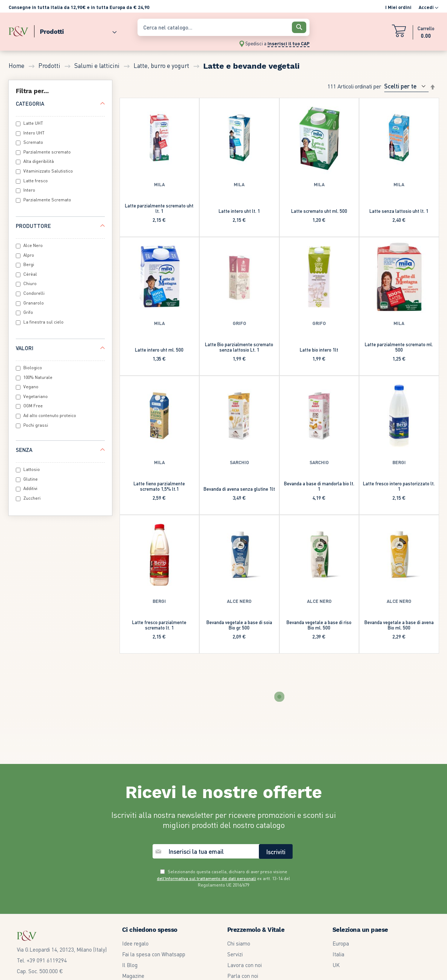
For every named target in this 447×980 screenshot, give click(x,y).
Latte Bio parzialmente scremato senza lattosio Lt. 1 (239, 347)
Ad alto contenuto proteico (50, 415)
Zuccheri (32, 498)
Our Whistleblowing (250, 943)
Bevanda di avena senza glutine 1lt (239, 489)
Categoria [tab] (30, 104)
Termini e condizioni (250, 900)
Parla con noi (243, 889)
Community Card (141, 911)
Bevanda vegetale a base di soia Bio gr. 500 (239, 625)
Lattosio (32, 469)
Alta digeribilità (39, 161)
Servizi (235, 868)
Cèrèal (30, 274)
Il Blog (130, 879)
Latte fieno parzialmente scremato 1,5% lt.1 (159, 486)
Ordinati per (368, 86)
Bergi (29, 264)
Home (17, 65)
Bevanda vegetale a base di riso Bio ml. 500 (319, 625)
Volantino (133, 900)
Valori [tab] (25, 348)
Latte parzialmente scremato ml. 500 (399, 347)
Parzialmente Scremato (47, 200)
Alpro (29, 255)
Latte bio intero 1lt (319, 350)
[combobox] (223, 27)
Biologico (33, 368)
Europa (341, 857)
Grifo (28, 312)
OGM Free (33, 406)
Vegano (31, 387)
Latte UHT (33, 123)
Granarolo (34, 303)
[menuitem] (75, 30)
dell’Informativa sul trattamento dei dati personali (206, 792)
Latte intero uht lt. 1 (239, 211)
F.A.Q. (128, 922)
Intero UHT (34, 133)
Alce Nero (33, 245)
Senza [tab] (24, 450)
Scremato (33, 142)
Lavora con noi (245, 879)
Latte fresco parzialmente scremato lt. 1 (159, 625)
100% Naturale (38, 377)
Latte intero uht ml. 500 (159, 350)
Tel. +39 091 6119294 (42, 874)
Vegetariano (36, 396)
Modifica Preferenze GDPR (258, 933)
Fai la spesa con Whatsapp (154, 868)
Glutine (31, 479)
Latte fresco (36, 181)
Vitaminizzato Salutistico (48, 171)
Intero (29, 190)
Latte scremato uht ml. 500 (319, 211)
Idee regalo (135, 857)
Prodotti (50, 65)
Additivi (30, 488)
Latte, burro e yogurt (162, 65)
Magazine (133, 889)
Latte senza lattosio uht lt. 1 (399, 211)
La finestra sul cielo (43, 322)
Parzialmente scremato (47, 152)
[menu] (69, 30)
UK (336, 879)
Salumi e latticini (98, 65)
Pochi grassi (36, 425)
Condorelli (34, 293)
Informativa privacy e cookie (260, 922)
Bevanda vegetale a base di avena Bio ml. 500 (399, 625)
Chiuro (30, 283)
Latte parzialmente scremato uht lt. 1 (159, 208)
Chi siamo (239, 857)
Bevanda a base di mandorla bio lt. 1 (319, 486)
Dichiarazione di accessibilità (261, 954)
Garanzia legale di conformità (262, 911)
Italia (338, 868)
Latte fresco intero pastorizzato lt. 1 (399, 486)
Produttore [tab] (33, 226)
